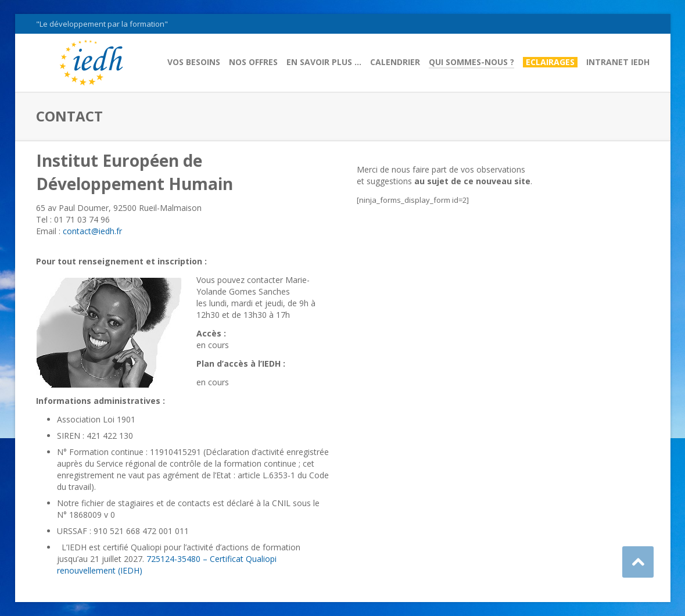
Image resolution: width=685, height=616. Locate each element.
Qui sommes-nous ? (471, 62)
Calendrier (395, 62)
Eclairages (550, 62)
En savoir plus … (324, 62)
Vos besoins (194, 62)
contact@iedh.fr (92, 231)
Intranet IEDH (618, 62)
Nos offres (253, 62)
